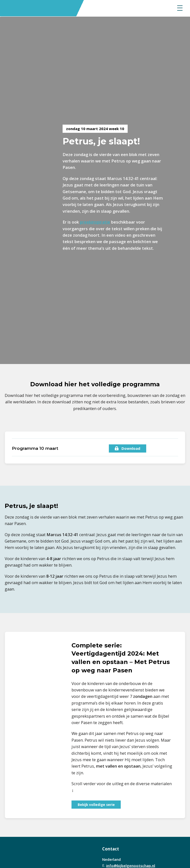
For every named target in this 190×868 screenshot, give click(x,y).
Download (128, 448)
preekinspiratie (95, 222)
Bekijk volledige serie (96, 805)
